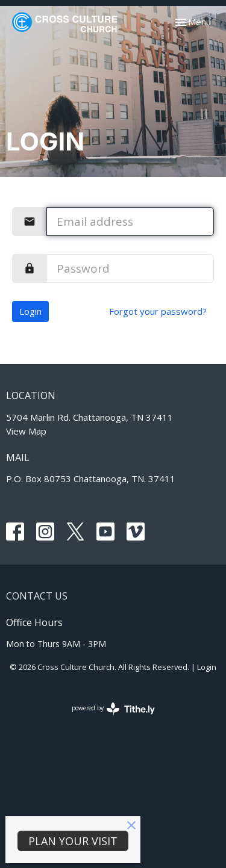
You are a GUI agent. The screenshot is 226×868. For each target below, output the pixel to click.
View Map (26, 431)
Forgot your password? (158, 311)
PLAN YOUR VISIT (73, 841)
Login (30, 311)
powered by (113, 709)
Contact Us (37, 596)
